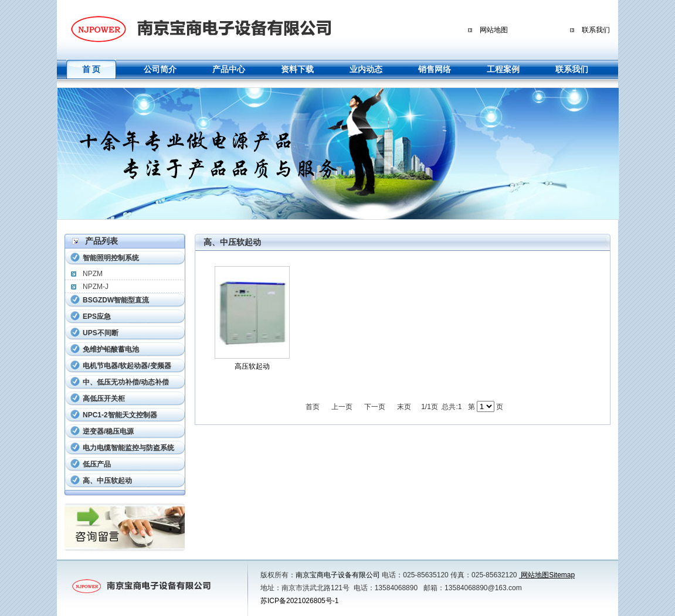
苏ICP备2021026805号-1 (299, 601)
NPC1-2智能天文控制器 (120, 415)
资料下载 (297, 69)
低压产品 (97, 464)
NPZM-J (96, 287)
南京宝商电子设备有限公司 (338, 575)
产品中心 (229, 69)
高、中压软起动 (107, 481)
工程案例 (503, 69)
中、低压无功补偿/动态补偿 (126, 382)
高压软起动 (252, 366)
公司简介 (160, 69)
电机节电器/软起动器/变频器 (127, 366)
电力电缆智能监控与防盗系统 (128, 448)
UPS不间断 (101, 333)
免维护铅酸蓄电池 (111, 349)
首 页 (91, 69)
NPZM (93, 274)
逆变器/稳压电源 (108, 431)
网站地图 (494, 30)
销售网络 (435, 69)
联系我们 (596, 30)
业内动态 (366, 69)
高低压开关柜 (104, 399)
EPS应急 (97, 316)
